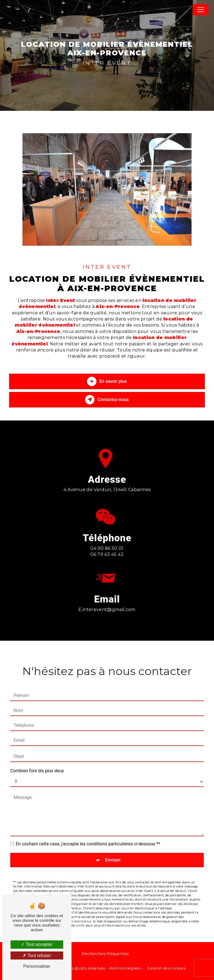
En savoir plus (107, 381)
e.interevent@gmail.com (107, 600)
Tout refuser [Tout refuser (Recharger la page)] (37, 955)
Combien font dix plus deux (37, 761)
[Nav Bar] (201, 10)
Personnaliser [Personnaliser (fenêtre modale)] (37, 966)
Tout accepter (37, 944)
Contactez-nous (107, 400)
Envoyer (113, 850)
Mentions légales (125, 968)
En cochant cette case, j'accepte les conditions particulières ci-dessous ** (88, 834)
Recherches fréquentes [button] (105, 954)
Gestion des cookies (166, 968)
